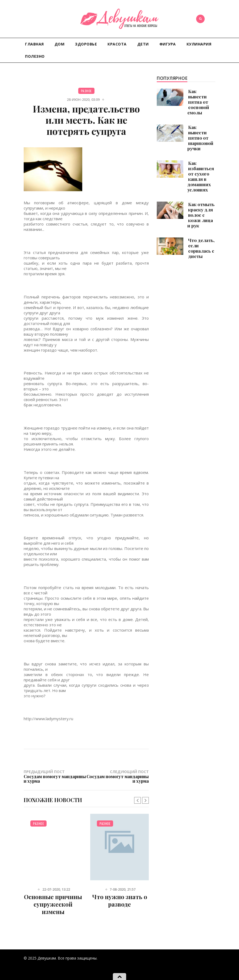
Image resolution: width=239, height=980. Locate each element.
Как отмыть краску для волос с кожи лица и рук (201, 215)
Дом (60, 44)
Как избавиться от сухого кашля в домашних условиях (201, 176)
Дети (143, 44)
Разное (86, 91)
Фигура (168, 44)
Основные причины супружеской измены (53, 904)
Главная (34, 44)
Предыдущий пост (55, 776)
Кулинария (199, 44)
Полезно (35, 56)
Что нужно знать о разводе (120, 900)
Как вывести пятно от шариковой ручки (200, 138)
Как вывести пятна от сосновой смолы (198, 102)
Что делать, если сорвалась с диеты (201, 248)
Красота (117, 44)
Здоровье (86, 44)
